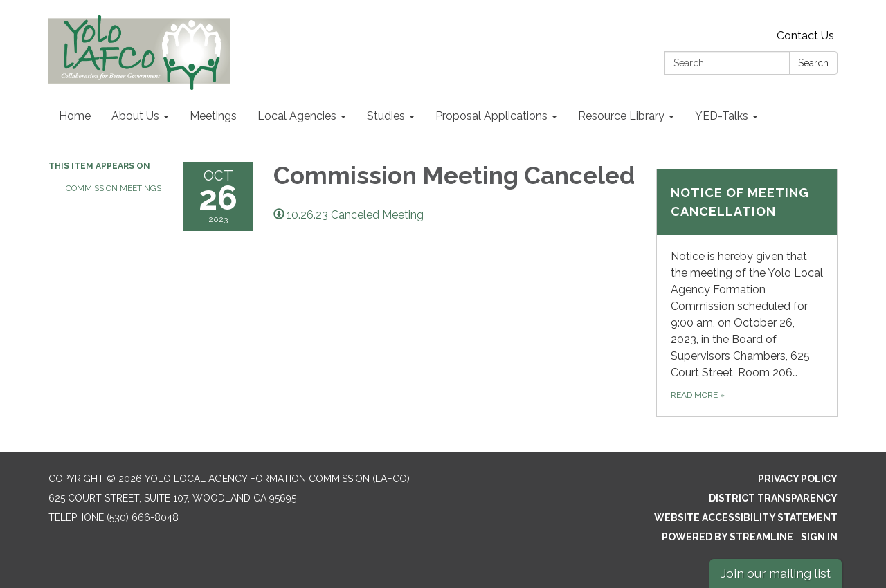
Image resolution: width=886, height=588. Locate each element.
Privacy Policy (798, 479)
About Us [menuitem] (135, 116)
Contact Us (805, 36)
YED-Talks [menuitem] (722, 116)
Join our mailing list (776, 573)
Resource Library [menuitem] (621, 116)
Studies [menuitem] (386, 116)
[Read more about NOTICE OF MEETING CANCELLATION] (747, 293)
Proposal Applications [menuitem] (491, 116)
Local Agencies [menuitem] (297, 116)
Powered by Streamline (727, 537)
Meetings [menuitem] (213, 116)
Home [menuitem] (75, 116)
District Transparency (773, 498)
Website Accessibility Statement (746, 517)
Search (813, 63)
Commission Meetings (114, 188)
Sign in (819, 537)
